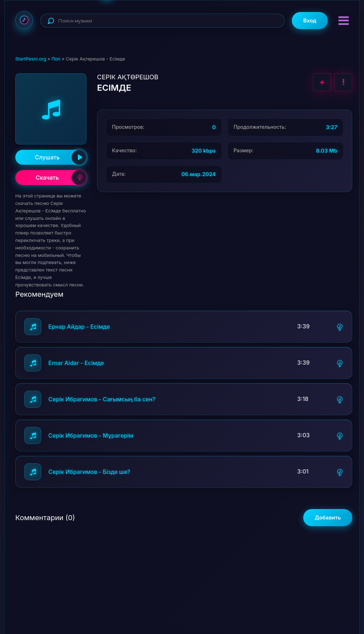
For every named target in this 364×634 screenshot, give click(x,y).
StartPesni (24, 20)
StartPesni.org (31, 59)
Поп (56, 59)
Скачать (61, 178)
